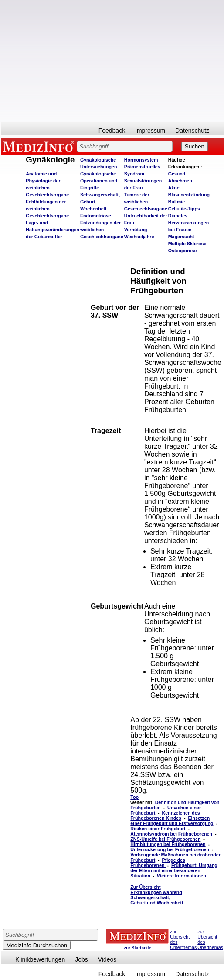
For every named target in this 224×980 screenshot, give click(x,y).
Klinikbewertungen (40, 959)
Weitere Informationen (181, 876)
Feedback (112, 131)
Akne (174, 188)
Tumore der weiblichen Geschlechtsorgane (146, 202)
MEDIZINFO (40, 146)
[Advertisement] (113, 61)
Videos (107, 959)
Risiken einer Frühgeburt (158, 829)
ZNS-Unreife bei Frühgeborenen (165, 839)
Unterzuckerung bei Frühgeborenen (170, 849)
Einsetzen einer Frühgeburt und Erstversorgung (172, 821)
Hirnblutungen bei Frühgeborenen (168, 844)
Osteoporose (183, 251)
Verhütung (136, 230)
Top (134, 797)
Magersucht (181, 237)
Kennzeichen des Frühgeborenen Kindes (165, 815)
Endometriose (96, 216)
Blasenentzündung (189, 195)
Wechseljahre (139, 237)
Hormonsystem (141, 160)
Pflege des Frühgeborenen (158, 863)
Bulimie (177, 202)
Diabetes (178, 216)
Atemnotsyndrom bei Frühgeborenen (171, 834)
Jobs (81, 959)
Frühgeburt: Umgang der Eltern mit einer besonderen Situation (174, 870)
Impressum (150, 131)
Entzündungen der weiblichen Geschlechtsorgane (102, 230)
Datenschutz (192, 131)
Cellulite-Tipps (184, 209)
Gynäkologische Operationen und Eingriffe (99, 181)
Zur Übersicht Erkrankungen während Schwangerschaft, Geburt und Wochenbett (157, 895)
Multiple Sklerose (187, 244)
